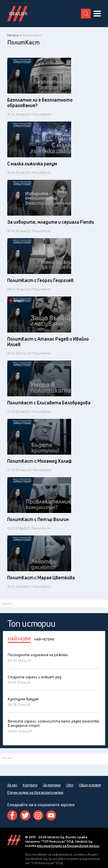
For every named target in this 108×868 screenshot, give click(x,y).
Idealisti (14, 840)
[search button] (86, 14)
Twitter (25, 815)
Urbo (70, 785)
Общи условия (90, 785)
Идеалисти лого (17, 14)
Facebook (12, 815)
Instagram (38, 815)
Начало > (14, 35)
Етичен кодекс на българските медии (35, 793)
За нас (12, 785)
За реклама (52, 785)
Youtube (51, 815)
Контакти (30, 785)
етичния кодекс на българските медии (68, 846)
